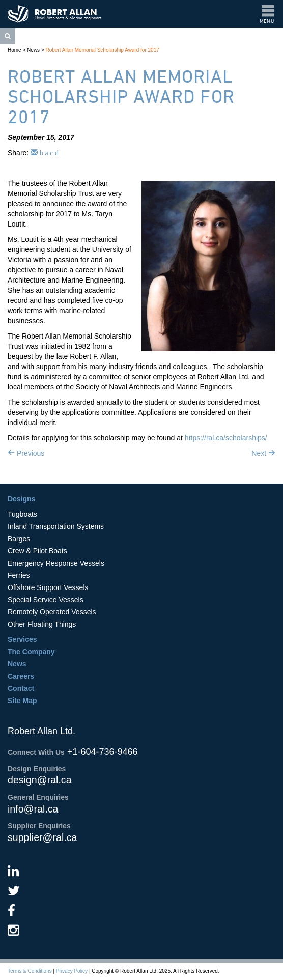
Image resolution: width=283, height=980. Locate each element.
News (33, 50)
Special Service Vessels (46, 600)
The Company (31, 652)
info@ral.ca (33, 809)
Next (263, 453)
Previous (26, 453)
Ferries (19, 575)
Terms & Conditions (30, 971)
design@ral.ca (40, 780)
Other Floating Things (42, 624)
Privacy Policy (72, 971)
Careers (21, 676)
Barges (19, 539)
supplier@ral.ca (42, 837)
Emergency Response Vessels (56, 563)
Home (15, 50)
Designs (21, 499)
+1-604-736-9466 (103, 752)
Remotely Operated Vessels (52, 612)
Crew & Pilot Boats (37, 551)
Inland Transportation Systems (56, 526)
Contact (21, 688)
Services (22, 639)
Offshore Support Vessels (48, 587)
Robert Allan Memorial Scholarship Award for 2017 (103, 50)
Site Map (22, 701)
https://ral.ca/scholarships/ (226, 438)
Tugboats (22, 514)
